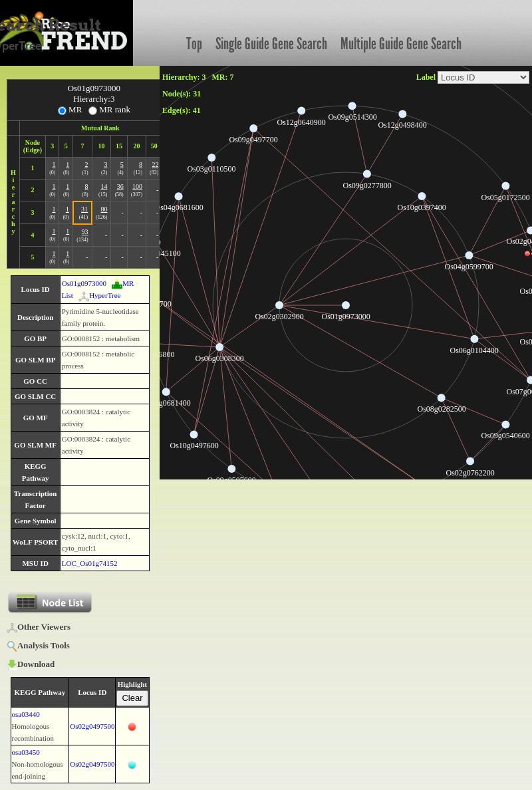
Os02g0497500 (92, 726)
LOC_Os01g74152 (90, 563)
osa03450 (26, 752)
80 (104, 209)
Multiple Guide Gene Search (401, 44)
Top (194, 44)
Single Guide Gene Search (271, 44)
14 (104, 187)
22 (155, 165)
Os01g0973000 (84, 283)
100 (137, 187)
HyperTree (99, 295)
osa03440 (26, 714)
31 (84, 209)
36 (120, 187)
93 (85, 232)
